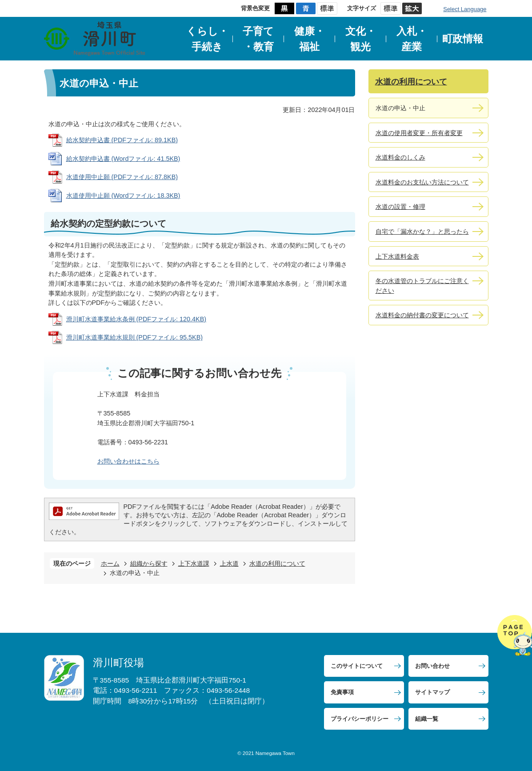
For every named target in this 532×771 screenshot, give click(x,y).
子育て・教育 (258, 39)
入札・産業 (412, 39)
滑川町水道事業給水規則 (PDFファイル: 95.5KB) (135, 337)
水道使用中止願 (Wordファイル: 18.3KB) (123, 196)
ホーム (110, 563)
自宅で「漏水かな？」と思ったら (422, 232)
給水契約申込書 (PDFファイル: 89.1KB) (122, 140)
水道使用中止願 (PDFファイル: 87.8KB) (122, 177)
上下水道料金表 (397, 256)
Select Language (465, 9)
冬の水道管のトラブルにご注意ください (422, 286)
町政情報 (463, 39)
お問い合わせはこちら (128, 461)
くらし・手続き (207, 39)
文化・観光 (361, 39)
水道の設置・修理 (400, 207)
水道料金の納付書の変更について (422, 315)
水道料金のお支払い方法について (422, 182)
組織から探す (149, 563)
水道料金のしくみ (400, 157)
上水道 (229, 563)
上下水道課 (194, 563)
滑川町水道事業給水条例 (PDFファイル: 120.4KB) (136, 319)
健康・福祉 (310, 39)
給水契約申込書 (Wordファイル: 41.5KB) (123, 159)
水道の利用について (277, 563)
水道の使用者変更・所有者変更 (419, 133)
